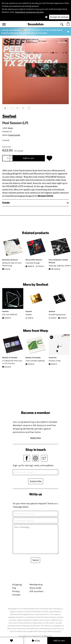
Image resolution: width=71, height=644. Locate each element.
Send (35, 560)
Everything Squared (57, 315)
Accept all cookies (59, 17)
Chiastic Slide (55, 361)
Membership (36, 584)
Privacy (16, 591)
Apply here (35, 438)
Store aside (35, 588)
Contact (16, 595)
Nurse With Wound (34, 260)
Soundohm (36, 24)
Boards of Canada (10, 358)
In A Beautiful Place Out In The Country (12, 362)
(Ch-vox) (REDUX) (10, 315)
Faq (14, 588)
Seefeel (9, 116)
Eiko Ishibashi (55, 260)
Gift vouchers (36, 591)
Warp (10, 128)
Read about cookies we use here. (30, 12)
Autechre (53, 358)
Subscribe (36, 481)
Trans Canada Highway (35, 361)
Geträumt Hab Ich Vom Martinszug (12, 264)
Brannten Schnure (10, 260)
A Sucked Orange (33, 263)
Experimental (14, 135)
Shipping (17, 584)
